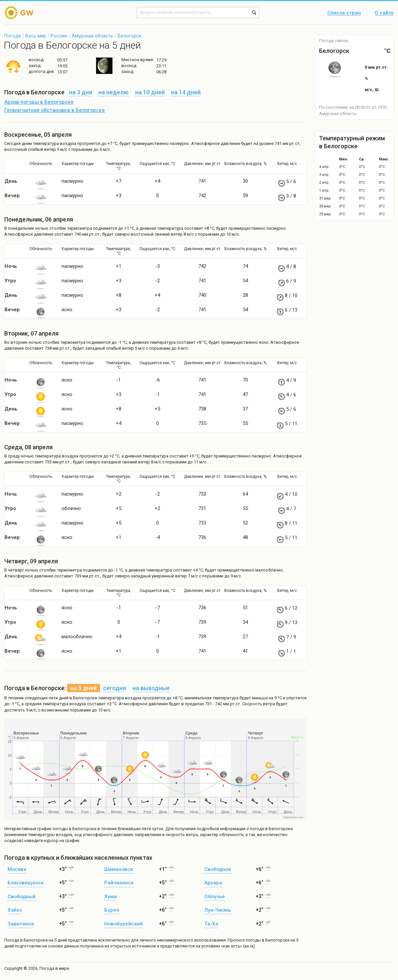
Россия (59, 36)
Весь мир (36, 36)
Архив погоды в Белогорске (39, 102)
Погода (12, 36)
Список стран (344, 13)
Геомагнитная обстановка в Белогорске (55, 110)
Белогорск (130, 36)
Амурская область (92, 36)
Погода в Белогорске (26, 940)
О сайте (384, 13)
